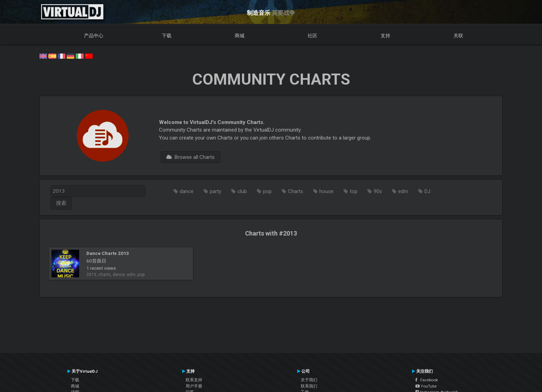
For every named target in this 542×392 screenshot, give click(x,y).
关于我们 (309, 380)
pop (267, 191)
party (216, 191)
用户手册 (194, 386)
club (242, 191)
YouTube (426, 386)
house (326, 191)
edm (403, 191)
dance (187, 191)
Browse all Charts (190, 157)
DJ (427, 191)
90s (378, 191)
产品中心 (94, 36)
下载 (167, 36)
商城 (240, 36)
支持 (385, 36)
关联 (458, 36)
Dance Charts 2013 (108, 253)
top (354, 191)
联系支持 (194, 380)
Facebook (427, 380)
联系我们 (309, 386)
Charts (296, 191)
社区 (312, 36)
